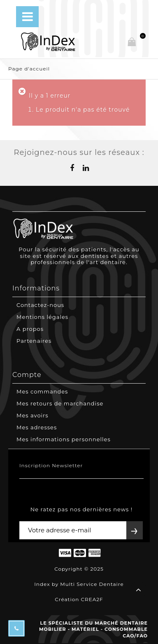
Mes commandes (42, 391)
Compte (27, 375)
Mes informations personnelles (64, 439)
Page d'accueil (29, 69)
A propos (30, 329)
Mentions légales (42, 317)
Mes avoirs (33, 415)
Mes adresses (37, 427)
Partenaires (34, 341)
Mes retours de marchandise (60, 403)
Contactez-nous (40, 305)
